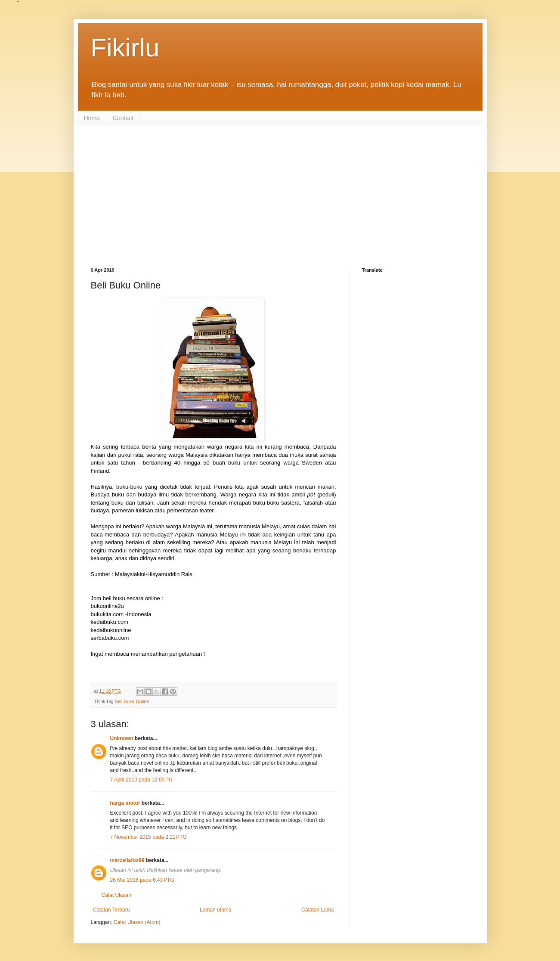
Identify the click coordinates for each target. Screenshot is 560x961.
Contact (123, 118)
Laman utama (215, 910)
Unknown (122, 738)
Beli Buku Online (132, 701)
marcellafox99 (127, 860)
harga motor (125, 803)
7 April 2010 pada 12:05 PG (142, 780)
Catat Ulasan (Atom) (137, 922)
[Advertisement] (280, 190)
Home (92, 118)
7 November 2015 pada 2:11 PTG (149, 837)
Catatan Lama (317, 910)
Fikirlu (125, 48)
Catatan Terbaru (111, 910)
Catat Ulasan (116, 895)
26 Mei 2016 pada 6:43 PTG (142, 880)
